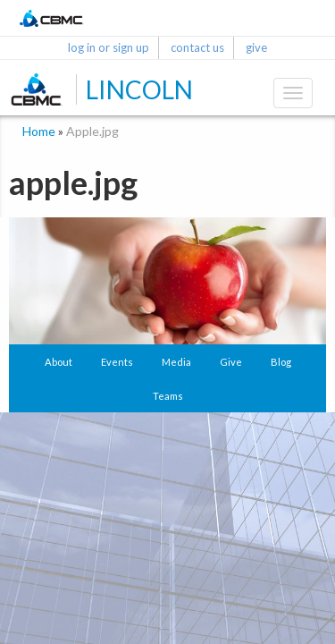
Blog (281, 362)
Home (39, 131)
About (59, 362)
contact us (197, 47)
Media (176, 362)
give (256, 47)
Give (231, 362)
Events (117, 362)
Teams (168, 396)
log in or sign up (109, 47)
